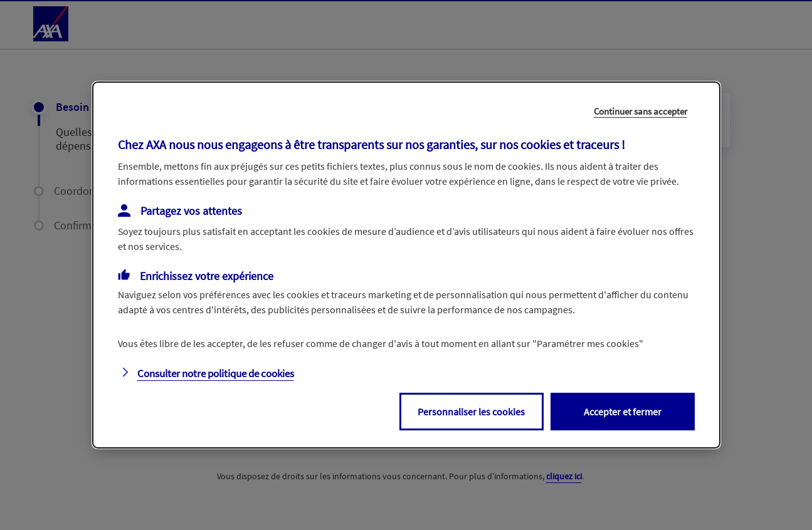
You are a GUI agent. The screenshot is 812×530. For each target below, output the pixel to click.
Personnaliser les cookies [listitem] (471, 412)
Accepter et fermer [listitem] (623, 412)
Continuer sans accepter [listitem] (641, 111)
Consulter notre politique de (216, 373)
